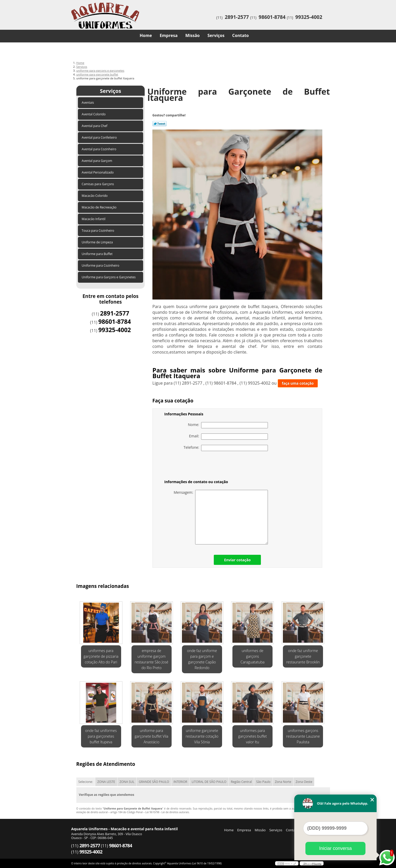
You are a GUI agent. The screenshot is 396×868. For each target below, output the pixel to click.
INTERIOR (180, 782)
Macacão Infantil (94, 219)
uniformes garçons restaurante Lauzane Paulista (303, 736)
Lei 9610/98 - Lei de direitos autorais (167, 812)
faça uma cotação (298, 383)
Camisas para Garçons (98, 184)
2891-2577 (237, 17)
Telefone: (226, 448)
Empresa (169, 35)
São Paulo (263, 782)
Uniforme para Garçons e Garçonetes (109, 277)
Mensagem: (221, 517)
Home (146, 35)
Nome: (228, 425)
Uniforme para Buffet (98, 254)
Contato (240, 35)
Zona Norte (283, 782)
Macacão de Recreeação (100, 207)
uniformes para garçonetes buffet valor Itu (252, 736)
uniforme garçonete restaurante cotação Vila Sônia (202, 736)
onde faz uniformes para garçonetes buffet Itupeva (101, 736)
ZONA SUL (127, 782)
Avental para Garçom (97, 161)
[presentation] (197, 466)
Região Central (241, 782)
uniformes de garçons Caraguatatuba (252, 656)
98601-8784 (272, 17)
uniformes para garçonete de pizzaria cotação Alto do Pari (101, 656)
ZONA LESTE (106, 782)
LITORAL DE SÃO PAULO (209, 782)
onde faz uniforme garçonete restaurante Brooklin (303, 656)
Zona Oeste (304, 782)
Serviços (216, 35)
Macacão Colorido (95, 196)
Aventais (88, 103)
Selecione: (86, 782)
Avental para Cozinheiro (100, 149)
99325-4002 (309, 17)
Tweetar (160, 124)
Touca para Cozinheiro (98, 231)
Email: (228, 437)
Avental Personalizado (98, 172)
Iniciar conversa (335, 848)
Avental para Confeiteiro (100, 137)
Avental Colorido (94, 114)
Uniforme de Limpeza (98, 242)
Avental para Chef (95, 126)
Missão (192, 35)
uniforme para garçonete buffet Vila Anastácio (151, 736)
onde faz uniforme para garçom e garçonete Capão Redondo (202, 659)
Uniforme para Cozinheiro (101, 265)
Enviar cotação (237, 560)
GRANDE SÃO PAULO (154, 782)
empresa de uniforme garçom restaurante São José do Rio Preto (151, 659)
